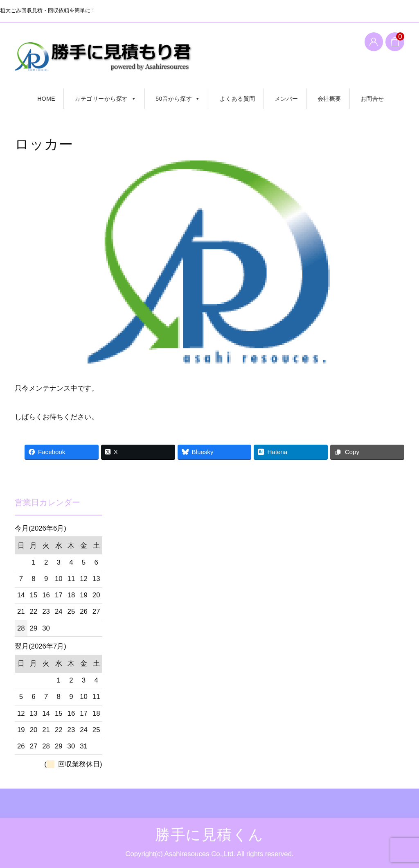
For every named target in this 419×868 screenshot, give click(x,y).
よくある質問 (238, 99)
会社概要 (329, 99)
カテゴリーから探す (105, 99)
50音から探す (178, 99)
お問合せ (372, 99)
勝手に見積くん (112, 59)
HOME (46, 99)
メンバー (286, 99)
